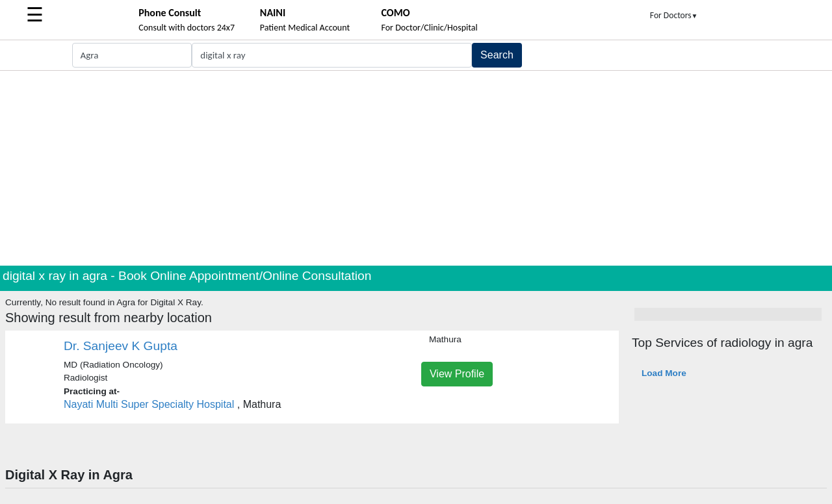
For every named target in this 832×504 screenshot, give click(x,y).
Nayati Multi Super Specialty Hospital (149, 404)
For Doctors (674, 15)
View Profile (457, 374)
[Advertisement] (416, 168)
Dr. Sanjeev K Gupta (121, 346)
